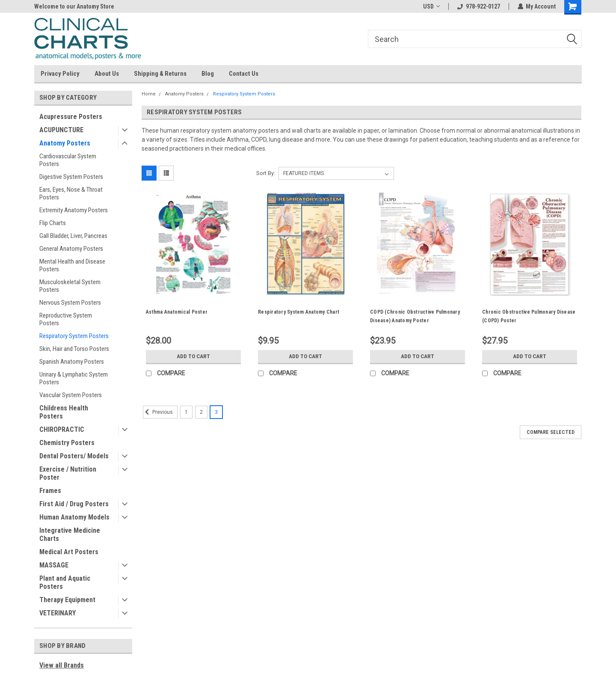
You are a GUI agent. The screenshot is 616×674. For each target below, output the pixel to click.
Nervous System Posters (70, 303)
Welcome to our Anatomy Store (74, 6)
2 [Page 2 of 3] (201, 412)
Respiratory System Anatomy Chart (299, 312)
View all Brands (62, 665)
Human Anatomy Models (74, 517)
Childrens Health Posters (64, 412)
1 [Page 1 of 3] (186, 412)
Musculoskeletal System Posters (70, 286)
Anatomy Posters (65, 143)
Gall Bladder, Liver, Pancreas (73, 236)
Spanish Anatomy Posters (72, 362)
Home (149, 94)
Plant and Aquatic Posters (65, 582)
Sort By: (266, 173)
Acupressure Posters (71, 117)
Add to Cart (194, 356)
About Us (107, 74)
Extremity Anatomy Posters (74, 210)
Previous (158, 412)
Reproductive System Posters (66, 319)
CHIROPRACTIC (62, 429)
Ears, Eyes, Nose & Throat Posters (71, 193)
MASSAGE (54, 565)
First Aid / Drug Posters (74, 504)
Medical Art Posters (69, 552)
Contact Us (244, 74)
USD (431, 6)
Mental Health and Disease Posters (72, 265)
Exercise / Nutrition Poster (68, 473)
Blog (208, 74)
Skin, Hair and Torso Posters (74, 349)
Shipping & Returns (160, 74)
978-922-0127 (478, 6)
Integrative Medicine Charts (70, 534)
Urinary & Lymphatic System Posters (74, 378)
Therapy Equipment (67, 600)
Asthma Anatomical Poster (177, 312)
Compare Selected (551, 432)
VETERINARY (58, 613)
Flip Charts (53, 223)
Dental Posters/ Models (74, 456)
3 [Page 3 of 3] (216, 412)
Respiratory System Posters (74, 336)
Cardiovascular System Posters (68, 160)
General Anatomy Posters (71, 249)
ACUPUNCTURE (61, 130)
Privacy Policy (60, 74)
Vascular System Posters (71, 395)
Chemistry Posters (67, 443)
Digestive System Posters (71, 177)
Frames (50, 491)
